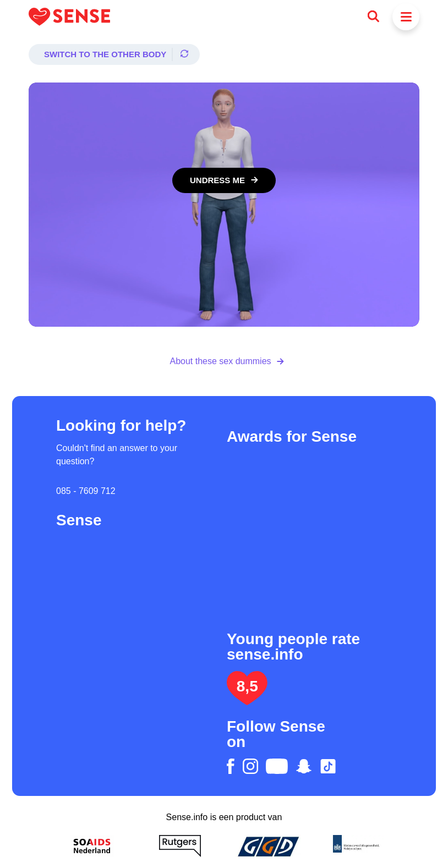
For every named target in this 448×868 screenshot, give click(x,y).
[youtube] (277, 766)
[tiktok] (328, 766)
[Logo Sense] (69, 17)
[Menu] (406, 17)
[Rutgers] (180, 846)
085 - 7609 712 (86, 491)
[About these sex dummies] (224, 361)
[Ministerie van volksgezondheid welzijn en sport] (356, 846)
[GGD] (268, 846)
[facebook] (231, 766)
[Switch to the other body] (114, 54)
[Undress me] (224, 180)
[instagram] (250, 766)
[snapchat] (304, 766)
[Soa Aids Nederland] (92, 846)
